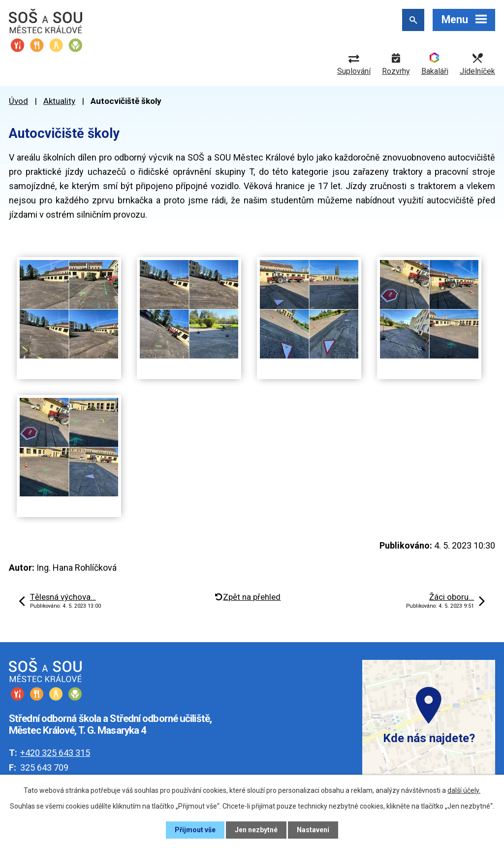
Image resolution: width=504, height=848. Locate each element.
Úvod (18, 101)
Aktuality (59, 101)
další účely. (464, 790)
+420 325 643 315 (55, 753)
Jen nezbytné (256, 830)
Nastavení (313, 830)
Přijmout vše (195, 830)
